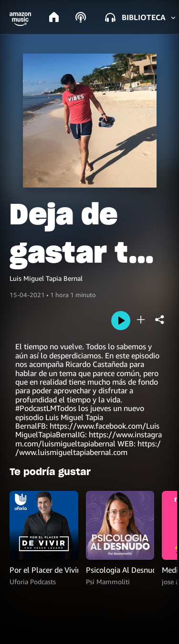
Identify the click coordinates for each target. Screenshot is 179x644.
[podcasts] (81, 17)
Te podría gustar (50, 472)
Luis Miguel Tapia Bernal (46, 278)
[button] (20, 19)
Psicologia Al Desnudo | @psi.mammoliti (120, 570)
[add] (141, 320)
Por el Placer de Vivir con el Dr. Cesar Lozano (44, 570)
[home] (54, 17)
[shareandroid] (160, 320)
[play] (121, 321)
